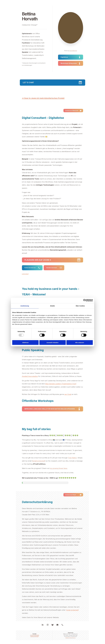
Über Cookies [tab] (80, 306)
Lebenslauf (25, 274)
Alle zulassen (80, 343)
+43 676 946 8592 (34, 635)
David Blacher (73, 51)
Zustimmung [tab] (25, 306)
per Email (68, 394)
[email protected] (39, 461)
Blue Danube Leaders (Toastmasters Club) (61, 384)
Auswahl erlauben (52, 343)
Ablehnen (25, 343)
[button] (71, 57)
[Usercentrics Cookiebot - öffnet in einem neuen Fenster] (85, 300)
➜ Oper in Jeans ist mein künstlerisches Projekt (43, 98)
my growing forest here (59, 468)
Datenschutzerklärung (71, 638)
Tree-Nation (72, 458)
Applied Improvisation (30, 376)
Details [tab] (52, 306)
